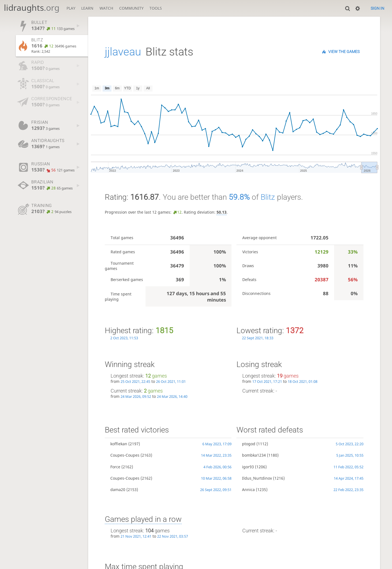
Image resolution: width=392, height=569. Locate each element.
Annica (248, 490)
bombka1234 (254, 455)
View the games (344, 52)
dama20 (118, 490)
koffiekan (119, 444)
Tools (156, 8)
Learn (87, 8)
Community (131, 8)
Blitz (268, 197)
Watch (106, 8)
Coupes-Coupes (125, 455)
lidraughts (32, 8)
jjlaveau (123, 52)
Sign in (377, 8)
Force (115, 467)
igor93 (248, 467)
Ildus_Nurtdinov (257, 478)
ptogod (249, 444)
